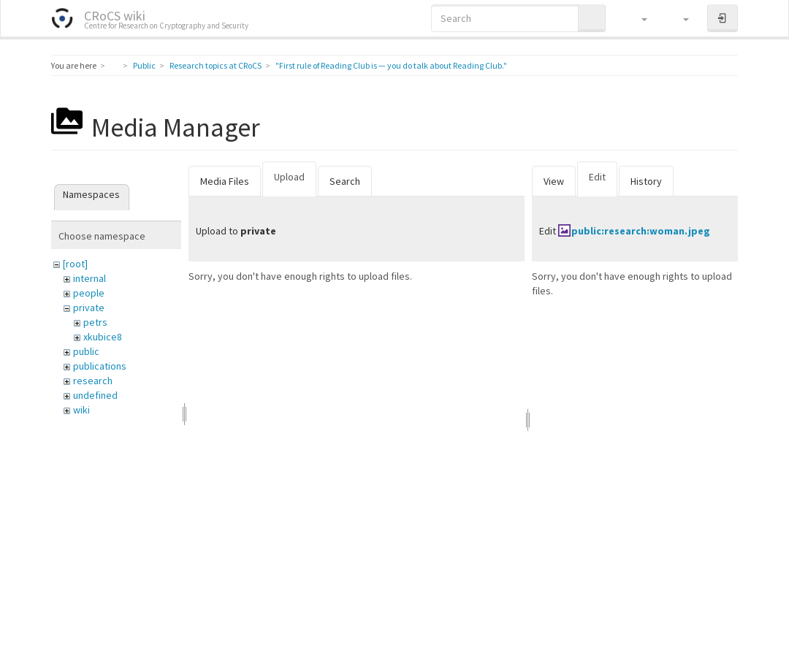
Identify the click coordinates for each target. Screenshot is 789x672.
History (646, 181)
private (89, 308)
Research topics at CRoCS (216, 65)
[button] (637, 18)
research (93, 381)
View (554, 181)
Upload (289, 177)
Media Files (225, 181)
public (86, 351)
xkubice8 (103, 337)
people (89, 293)
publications (100, 366)
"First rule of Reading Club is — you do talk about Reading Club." (391, 65)
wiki (81, 410)
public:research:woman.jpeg (641, 231)
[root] (75, 264)
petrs (95, 322)
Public (144, 65)
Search (345, 181)
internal (89, 278)
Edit (597, 177)
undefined (95, 395)
